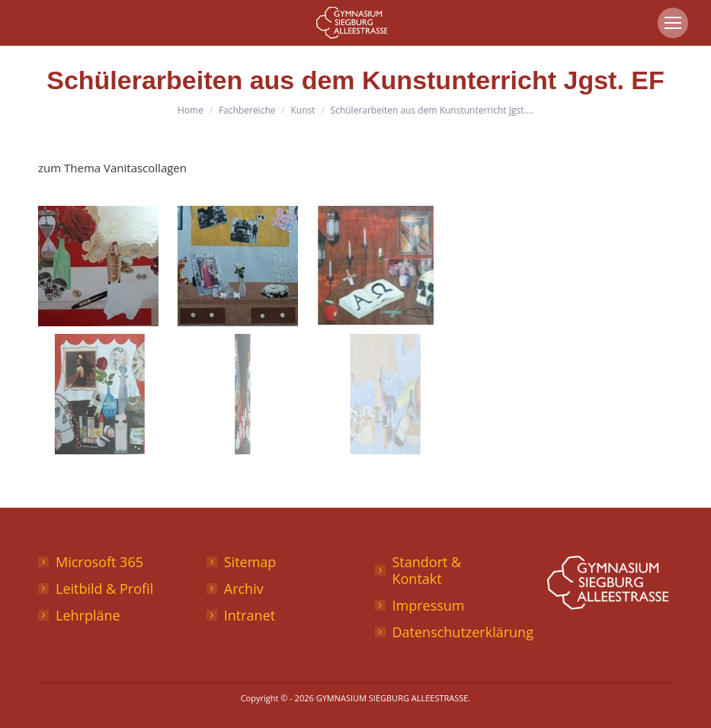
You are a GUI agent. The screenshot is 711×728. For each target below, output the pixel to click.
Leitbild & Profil (104, 588)
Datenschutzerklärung (463, 632)
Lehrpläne (88, 615)
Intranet (250, 615)
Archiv (244, 588)
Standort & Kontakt (427, 570)
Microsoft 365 (99, 562)
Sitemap (250, 562)
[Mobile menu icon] (673, 23)
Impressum (429, 605)
